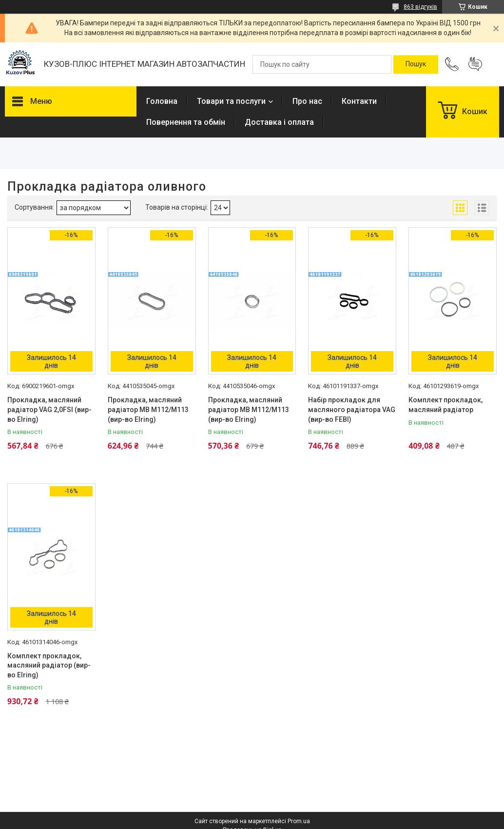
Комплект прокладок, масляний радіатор (446, 405)
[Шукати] (416, 64)
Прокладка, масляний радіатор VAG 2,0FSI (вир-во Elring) (49, 409)
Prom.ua (299, 821)
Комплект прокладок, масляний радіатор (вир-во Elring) (49, 665)
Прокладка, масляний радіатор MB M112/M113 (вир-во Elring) (148, 409)
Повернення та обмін (186, 122)
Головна (162, 101)
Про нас (307, 101)
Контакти (359, 101)
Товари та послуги (231, 101)
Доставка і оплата (279, 122)
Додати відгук (475, 64)
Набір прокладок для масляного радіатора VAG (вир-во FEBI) (352, 409)
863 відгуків (420, 7)
